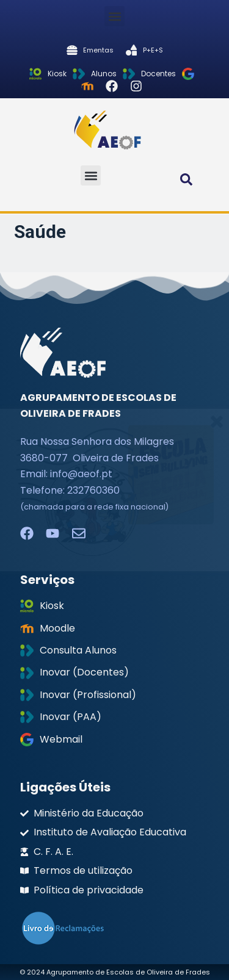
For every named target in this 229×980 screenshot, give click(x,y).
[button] (114, 16)
